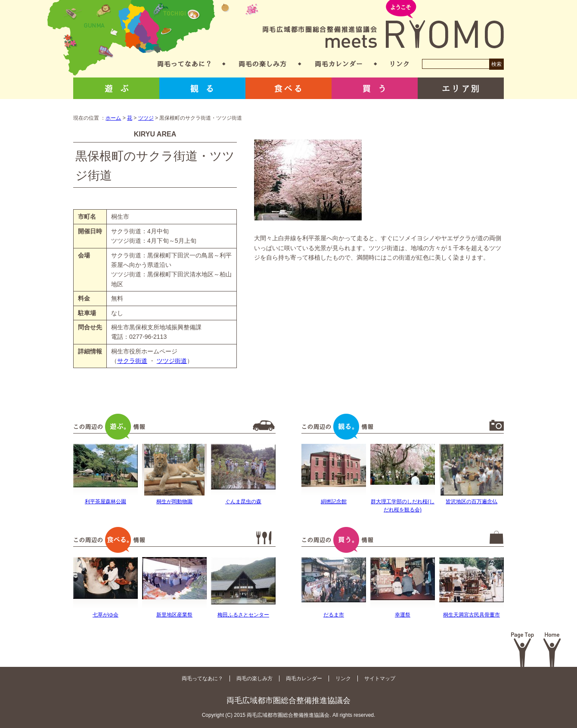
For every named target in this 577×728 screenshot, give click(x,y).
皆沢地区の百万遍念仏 (472, 502)
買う (375, 88)
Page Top (523, 650)
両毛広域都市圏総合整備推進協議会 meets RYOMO (383, 25)
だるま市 (334, 615)
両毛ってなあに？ (184, 64)
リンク (400, 64)
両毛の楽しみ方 (263, 64)
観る (202, 88)
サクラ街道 (132, 361)
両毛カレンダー (339, 64)
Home (552, 650)
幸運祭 (403, 615)
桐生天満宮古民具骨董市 (472, 615)
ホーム (113, 118)
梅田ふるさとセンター (243, 615)
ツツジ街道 (172, 361)
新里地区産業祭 (174, 615)
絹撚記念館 (334, 502)
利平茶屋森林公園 (105, 502)
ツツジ (146, 118)
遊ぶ (116, 88)
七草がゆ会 (105, 615)
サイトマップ (380, 678)
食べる (288, 88)
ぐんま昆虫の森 (243, 502)
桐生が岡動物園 (174, 502)
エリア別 (461, 88)
